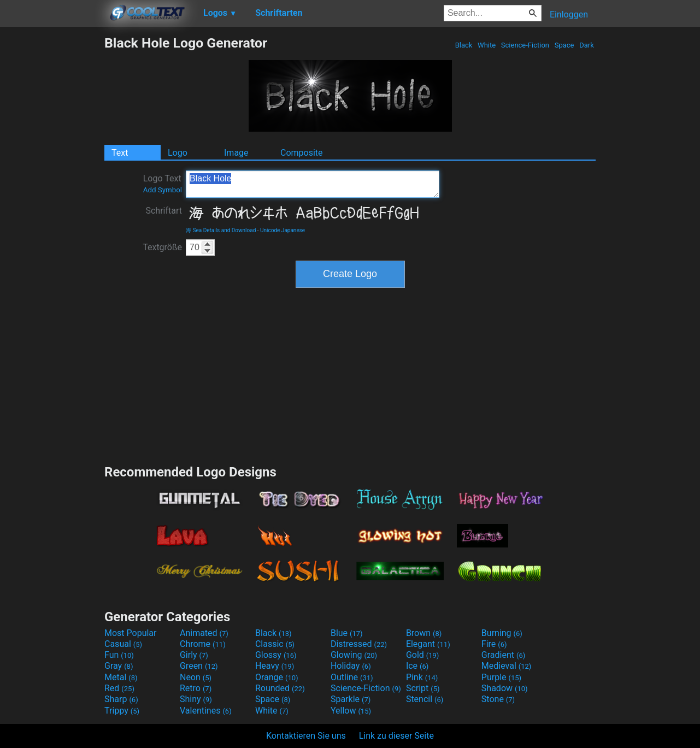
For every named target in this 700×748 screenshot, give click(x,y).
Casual (123, 644)
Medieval (507, 666)
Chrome (203, 644)
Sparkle (351, 699)
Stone (498, 699)
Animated (204, 633)
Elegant (428, 644)
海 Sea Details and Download (221, 230)
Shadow (505, 688)
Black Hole (313, 184)
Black (463, 45)
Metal (121, 677)
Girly (194, 655)
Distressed (359, 644)
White (487, 45)
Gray (119, 666)
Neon (196, 677)
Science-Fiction (525, 45)
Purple (501, 677)
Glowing (354, 655)
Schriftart (164, 211)
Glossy (276, 655)
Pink (422, 677)
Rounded (280, 688)
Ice (417, 666)
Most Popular (131, 633)
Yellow (351, 711)
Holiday (351, 666)
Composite (302, 153)
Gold (423, 655)
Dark (587, 45)
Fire (494, 644)
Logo (178, 153)
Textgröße (162, 247)
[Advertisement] (52, 199)
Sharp (121, 699)
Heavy (275, 666)
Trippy (122, 711)
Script (423, 688)
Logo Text (163, 184)
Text (120, 153)
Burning (502, 633)
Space (564, 45)
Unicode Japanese (283, 230)
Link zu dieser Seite (396, 736)
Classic (275, 644)
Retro (196, 688)
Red (119, 688)
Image (236, 153)
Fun (119, 655)
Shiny (196, 699)
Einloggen (569, 14)
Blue (347, 633)
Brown (424, 633)
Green (199, 666)
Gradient (503, 655)
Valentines (206, 711)
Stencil (425, 699)
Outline (352, 677)
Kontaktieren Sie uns (306, 736)
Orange (277, 677)
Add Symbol (163, 190)
